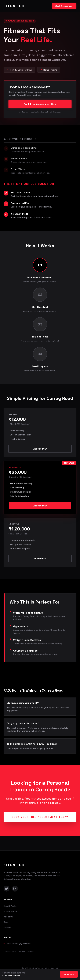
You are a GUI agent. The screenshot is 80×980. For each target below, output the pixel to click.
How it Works (10, 906)
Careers (7, 927)
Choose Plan (40, 449)
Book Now (69, 974)
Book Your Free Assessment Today (40, 817)
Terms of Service (26, 951)
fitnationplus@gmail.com (18, 943)
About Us (8, 917)
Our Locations (10, 911)
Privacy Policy (10, 951)
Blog (6, 922)
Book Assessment (64, 6)
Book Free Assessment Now (40, 104)
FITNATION (15, 6)
